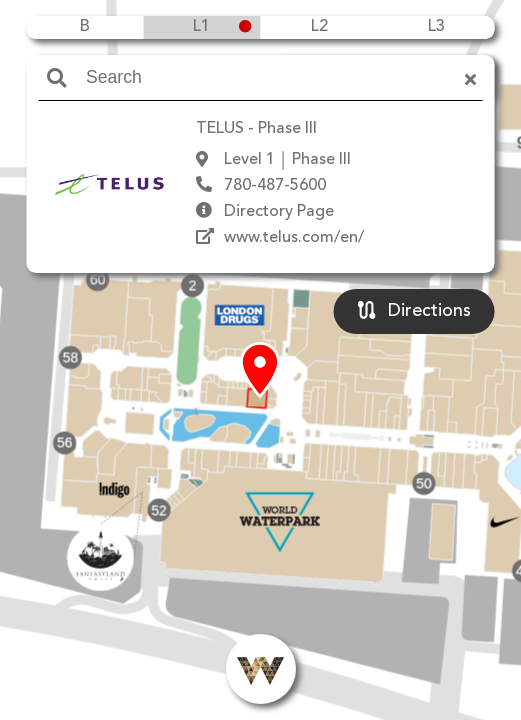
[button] (260, 371)
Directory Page (279, 212)
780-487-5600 (275, 186)
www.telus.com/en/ (294, 238)
